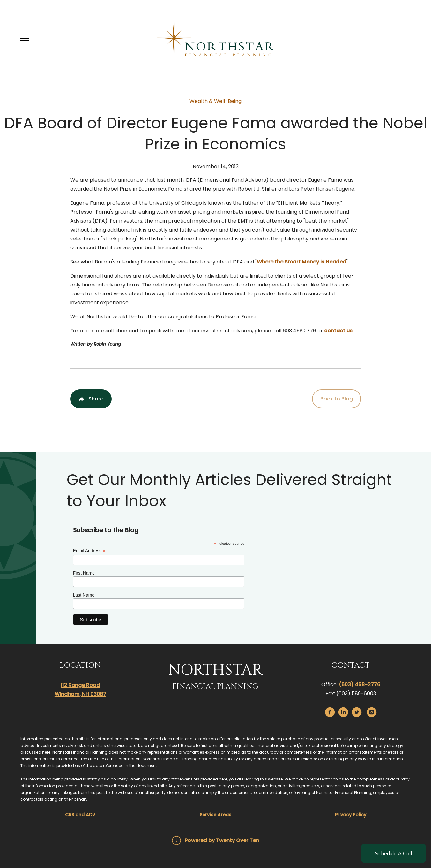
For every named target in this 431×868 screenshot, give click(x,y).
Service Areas (215, 815)
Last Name (84, 595)
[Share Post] (91, 399)
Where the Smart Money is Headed (301, 262)
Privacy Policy (351, 815)
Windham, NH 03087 (80, 694)
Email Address (89, 551)
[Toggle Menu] (25, 38)
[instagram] (372, 712)
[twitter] (357, 712)
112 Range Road (80, 685)
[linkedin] (343, 712)
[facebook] (330, 712)
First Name (84, 573)
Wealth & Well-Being (215, 101)
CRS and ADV (80, 815)
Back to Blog (337, 399)
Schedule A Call (394, 853)
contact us (338, 331)
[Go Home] (216, 38)
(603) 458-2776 (360, 685)
